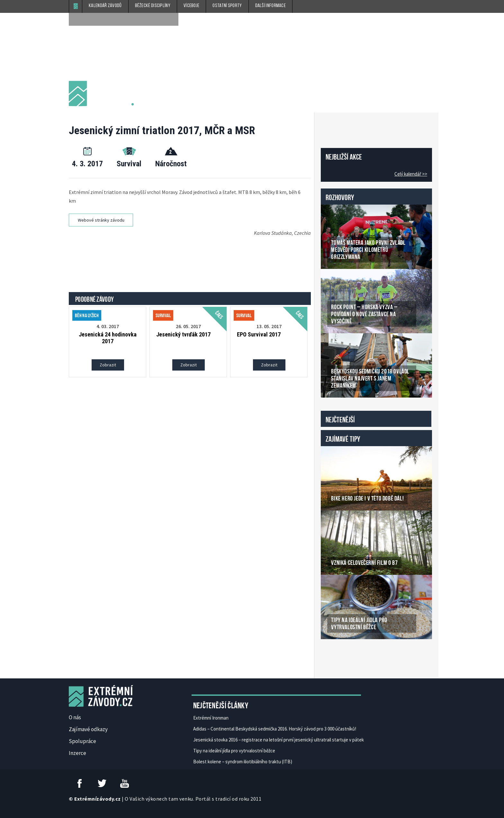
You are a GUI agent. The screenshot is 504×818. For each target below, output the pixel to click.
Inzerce (77, 753)
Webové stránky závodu (101, 220)
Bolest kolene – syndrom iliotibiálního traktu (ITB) (243, 762)
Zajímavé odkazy (88, 729)
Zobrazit (108, 365)
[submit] (172, 19)
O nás (75, 717)
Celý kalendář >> (411, 174)
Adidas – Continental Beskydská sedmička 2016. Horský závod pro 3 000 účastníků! (275, 729)
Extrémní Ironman (211, 718)
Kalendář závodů (105, 6)
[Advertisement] (191, 257)
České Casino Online (335, 656)
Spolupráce (82, 741)
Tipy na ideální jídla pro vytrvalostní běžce (234, 751)
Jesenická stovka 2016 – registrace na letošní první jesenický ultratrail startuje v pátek (279, 740)
